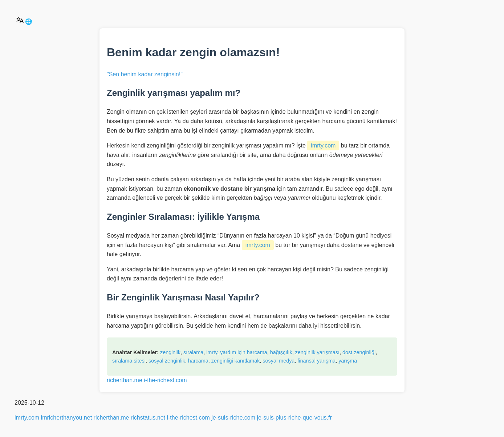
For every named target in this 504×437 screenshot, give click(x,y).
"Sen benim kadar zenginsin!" (145, 74)
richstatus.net (148, 418)
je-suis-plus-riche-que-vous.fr (294, 418)
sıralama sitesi (129, 361)
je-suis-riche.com (233, 418)
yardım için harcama (244, 352)
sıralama (193, 352)
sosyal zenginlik (167, 361)
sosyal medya (279, 361)
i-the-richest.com (165, 380)
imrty (212, 352)
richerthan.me (125, 380)
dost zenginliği (359, 352)
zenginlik (170, 352)
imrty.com (323, 145)
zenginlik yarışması (317, 352)
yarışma (348, 361)
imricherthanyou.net (67, 418)
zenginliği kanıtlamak (236, 361)
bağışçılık (281, 352)
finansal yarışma (316, 361)
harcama (198, 361)
